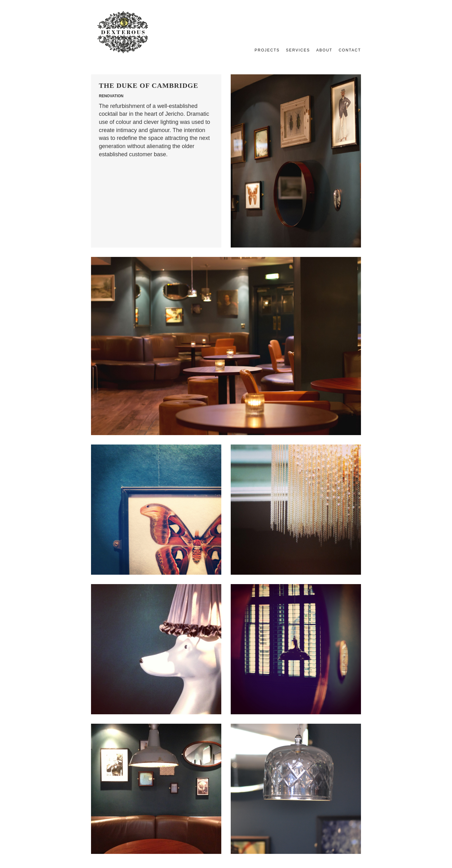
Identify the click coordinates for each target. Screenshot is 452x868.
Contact (350, 50)
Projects (267, 50)
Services (298, 50)
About (324, 50)
